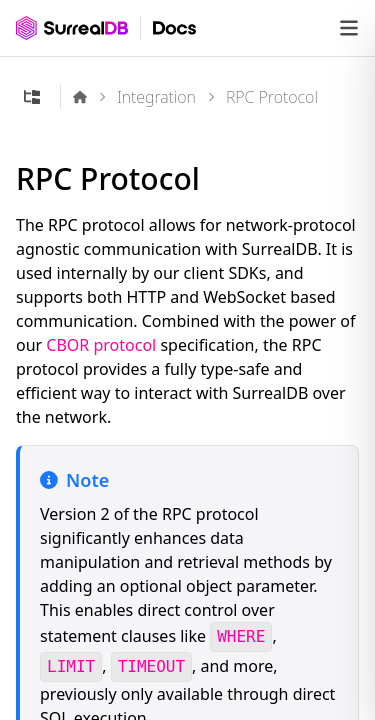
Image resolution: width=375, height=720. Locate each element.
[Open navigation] (349, 28)
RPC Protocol (272, 97)
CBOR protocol (101, 345)
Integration (156, 97)
